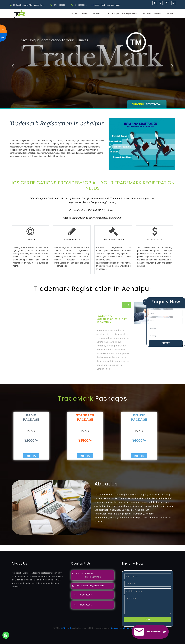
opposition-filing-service (50, 546)
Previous (13, 66)
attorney (87, 546)
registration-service (9, 546)
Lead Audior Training (151, 13)
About (85, 13)
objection (66, 546)
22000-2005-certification (45, 549)
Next (172, 66)
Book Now (31, 456)
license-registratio (142, 546)
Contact (169, 13)
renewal (112, 546)
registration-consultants (29, 546)
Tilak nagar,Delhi (93, 577)
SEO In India (66, 628)
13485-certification (87, 549)
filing (80, 546)
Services (96, 13)
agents (94, 546)
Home (74, 13)
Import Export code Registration (122, 13)
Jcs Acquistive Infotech (121, 628)
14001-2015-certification (22, 549)
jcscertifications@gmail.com (107, 5)
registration (103, 546)
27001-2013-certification (67, 549)
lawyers (74, 546)
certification (156, 546)
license (130, 546)
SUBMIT (166, 343)
